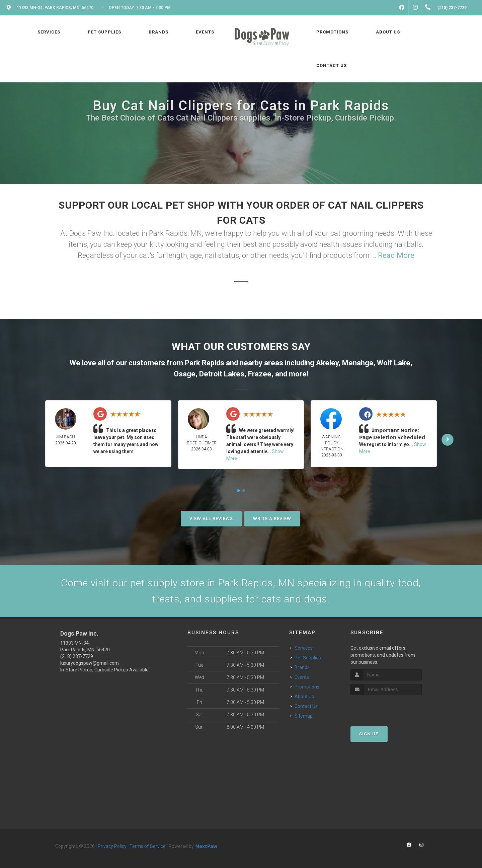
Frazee (260, 374)
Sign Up (369, 734)
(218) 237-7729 (77, 656)
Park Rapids (205, 363)
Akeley (327, 363)
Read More (396, 255)
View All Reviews (211, 519)
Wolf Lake (394, 363)
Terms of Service (148, 846)
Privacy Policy (112, 846)
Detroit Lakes (222, 374)
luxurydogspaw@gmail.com (90, 663)
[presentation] (386, 708)
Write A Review (272, 519)
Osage (185, 374)
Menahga (358, 363)
